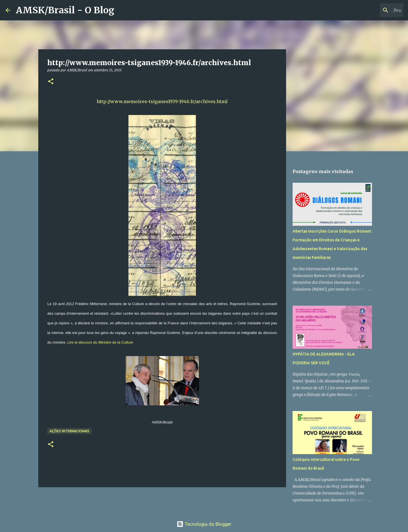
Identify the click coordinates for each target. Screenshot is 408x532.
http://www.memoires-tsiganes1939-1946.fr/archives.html (162, 101)
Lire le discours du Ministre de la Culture (100, 342)
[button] (51, 82)
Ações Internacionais (69, 431)
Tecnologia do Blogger (204, 524)
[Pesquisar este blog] (374, 10)
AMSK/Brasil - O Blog (65, 10)
